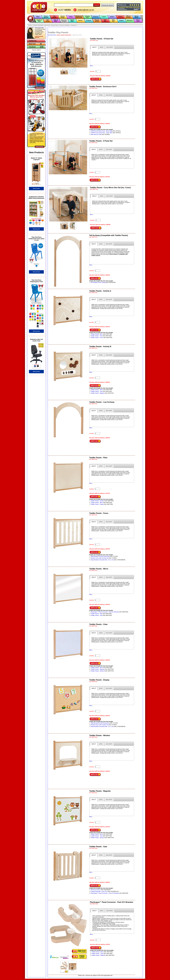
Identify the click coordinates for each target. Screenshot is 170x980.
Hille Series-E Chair (96, 134)
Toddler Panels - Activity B (98, 671)
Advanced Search (107, 5)
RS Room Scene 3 (96, 890)
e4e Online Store (52, 35)
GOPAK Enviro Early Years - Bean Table (101, 131)
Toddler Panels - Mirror (97, 334)
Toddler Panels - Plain (97, 336)
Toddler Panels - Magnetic (98, 393)
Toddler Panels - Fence (97, 338)
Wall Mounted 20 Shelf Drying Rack (100, 556)
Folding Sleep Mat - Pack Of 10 (99, 891)
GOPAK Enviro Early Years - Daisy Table (102, 133)
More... (92, 66)
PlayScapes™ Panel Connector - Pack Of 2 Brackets (105, 612)
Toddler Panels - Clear (97, 391)
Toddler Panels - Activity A (98, 501)
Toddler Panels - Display (97, 504)
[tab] (94, 47)
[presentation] (94, 47)
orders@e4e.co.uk (86, 10)
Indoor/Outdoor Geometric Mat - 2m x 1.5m (102, 560)
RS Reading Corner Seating (98, 282)
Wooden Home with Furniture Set (100, 558)
